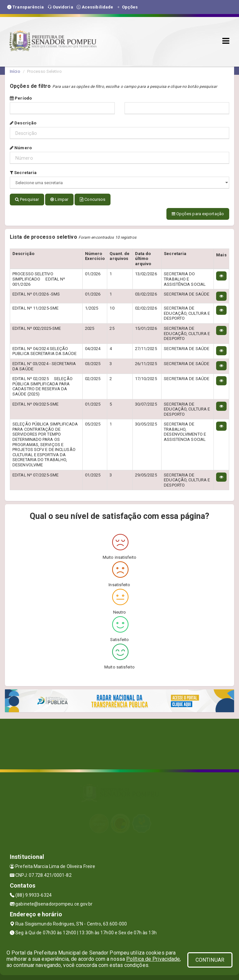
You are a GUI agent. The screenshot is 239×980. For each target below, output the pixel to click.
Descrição (23, 123)
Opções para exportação (198, 213)
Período (21, 98)
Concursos (93, 199)
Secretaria (23, 173)
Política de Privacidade (153, 959)
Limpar (59, 199)
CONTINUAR (210, 960)
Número (21, 148)
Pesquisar (27, 199)
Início (15, 71)
